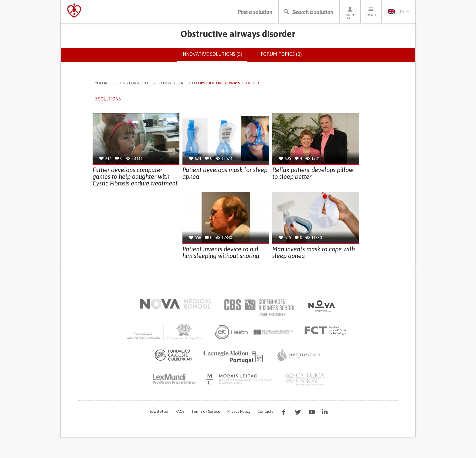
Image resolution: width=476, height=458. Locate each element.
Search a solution (308, 12)
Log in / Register (350, 13)
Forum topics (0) (281, 54)
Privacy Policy (239, 411)
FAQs (180, 411)
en (399, 12)
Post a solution (255, 12)
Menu (371, 11)
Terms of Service (206, 411)
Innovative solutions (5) (214, 56)
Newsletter (158, 411)
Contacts (265, 411)
